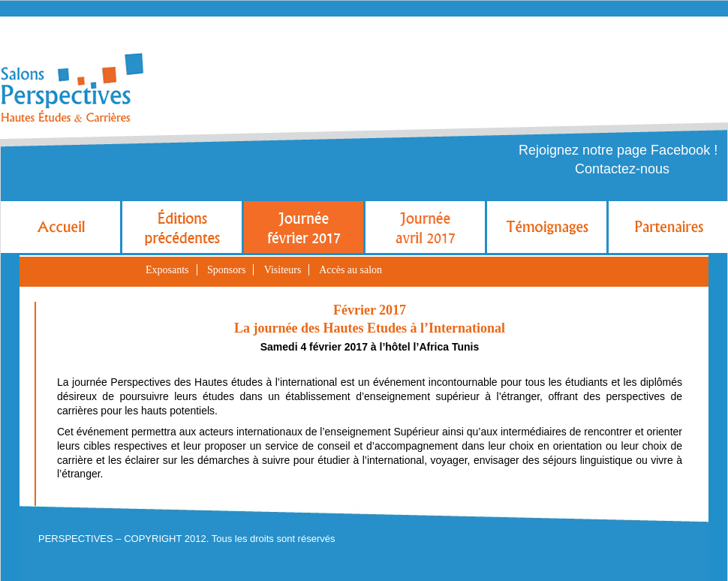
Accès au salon (350, 270)
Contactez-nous (622, 169)
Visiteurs (283, 270)
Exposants (167, 270)
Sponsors (226, 270)
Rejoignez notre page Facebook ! (618, 150)
